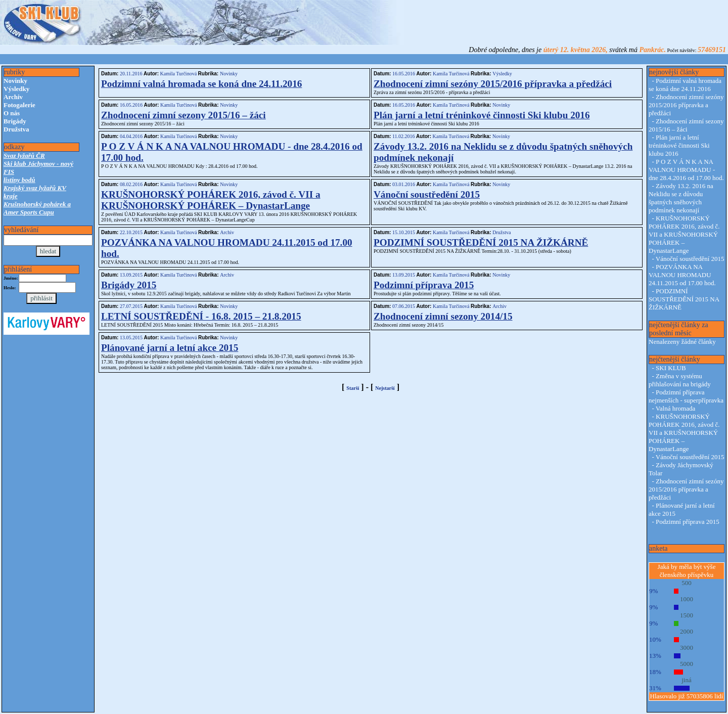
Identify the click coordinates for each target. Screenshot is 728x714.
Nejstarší (385, 388)
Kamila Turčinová (178, 74)
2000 (687, 631)
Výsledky (16, 89)
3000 (687, 648)
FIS (9, 172)
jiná (687, 680)
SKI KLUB (671, 368)
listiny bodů (19, 180)
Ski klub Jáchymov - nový (38, 164)
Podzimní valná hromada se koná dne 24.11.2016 (201, 84)
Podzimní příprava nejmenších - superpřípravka (686, 396)
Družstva (16, 129)
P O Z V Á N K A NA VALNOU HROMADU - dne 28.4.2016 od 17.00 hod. (686, 170)
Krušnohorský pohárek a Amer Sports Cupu (37, 208)
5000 (687, 664)
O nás (12, 113)
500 (687, 583)
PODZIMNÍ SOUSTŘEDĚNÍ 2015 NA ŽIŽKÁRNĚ (481, 242)
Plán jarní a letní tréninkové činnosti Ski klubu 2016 (482, 115)
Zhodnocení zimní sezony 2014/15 (443, 316)
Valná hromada (675, 408)
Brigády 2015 (129, 285)
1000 (687, 599)
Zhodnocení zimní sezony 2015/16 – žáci (184, 115)
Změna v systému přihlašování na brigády (680, 380)
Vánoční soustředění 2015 (427, 194)
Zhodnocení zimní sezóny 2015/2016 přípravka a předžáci (493, 84)
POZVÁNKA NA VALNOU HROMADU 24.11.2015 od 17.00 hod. (682, 275)
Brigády (15, 121)
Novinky (15, 81)
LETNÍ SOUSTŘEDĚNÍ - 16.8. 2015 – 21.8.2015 (201, 316)
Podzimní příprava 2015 (424, 285)
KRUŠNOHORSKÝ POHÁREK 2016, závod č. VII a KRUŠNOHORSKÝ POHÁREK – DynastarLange (211, 200)
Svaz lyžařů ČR (24, 155)
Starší (353, 388)
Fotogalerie (19, 105)
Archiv (13, 97)
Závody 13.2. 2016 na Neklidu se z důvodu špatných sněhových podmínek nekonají (681, 198)
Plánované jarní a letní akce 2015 (170, 348)
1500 (687, 615)
